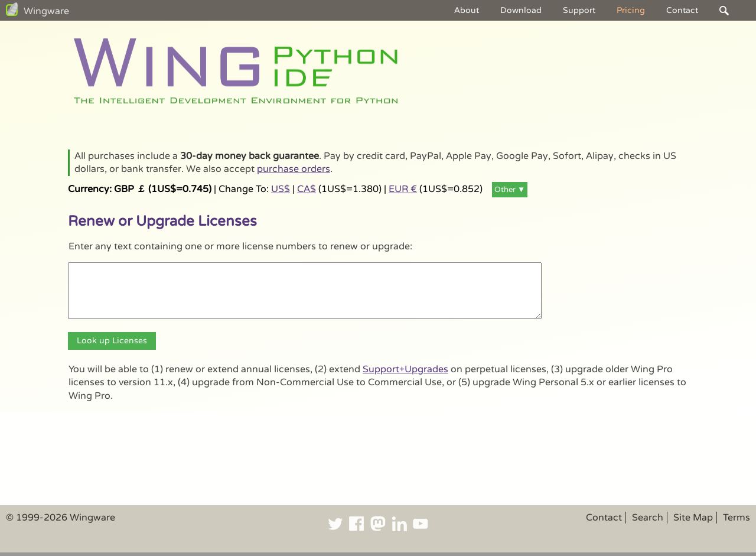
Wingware (46, 11)
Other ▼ (510, 190)
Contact (682, 10)
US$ (281, 189)
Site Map (693, 518)
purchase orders (294, 169)
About (467, 10)
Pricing (631, 10)
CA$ (307, 189)
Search (648, 518)
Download (521, 10)
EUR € (403, 189)
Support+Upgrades (405, 369)
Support (579, 10)
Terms (737, 518)
